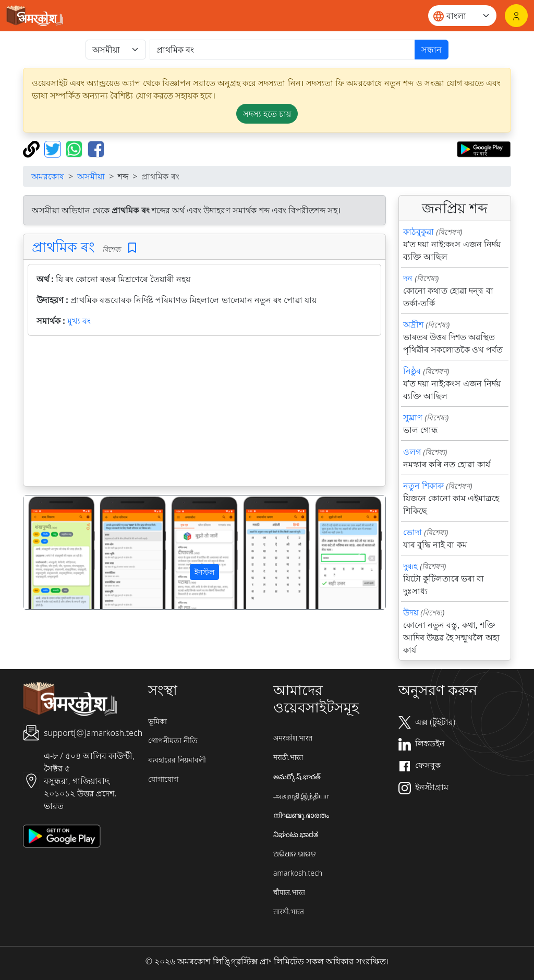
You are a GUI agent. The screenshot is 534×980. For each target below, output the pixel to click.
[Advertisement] (204, 413)
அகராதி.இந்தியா (301, 796)
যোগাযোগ (163, 779)
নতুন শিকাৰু (423, 486)
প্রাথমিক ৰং (63, 246)
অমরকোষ (48, 176)
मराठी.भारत (288, 757)
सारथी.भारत (289, 911)
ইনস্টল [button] (204, 572)
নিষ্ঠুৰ (412, 371)
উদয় (411, 612)
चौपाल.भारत (289, 892)
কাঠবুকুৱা (418, 232)
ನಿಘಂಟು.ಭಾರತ (296, 834)
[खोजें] (282, 50)
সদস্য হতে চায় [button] (267, 114)
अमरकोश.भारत (293, 738)
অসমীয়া (91, 176)
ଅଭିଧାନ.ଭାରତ (295, 854)
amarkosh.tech (298, 873)
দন (408, 278)
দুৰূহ (410, 566)
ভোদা (412, 532)
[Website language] (462, 16)
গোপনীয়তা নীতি (173, 740)
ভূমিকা (157, 721)
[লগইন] (516, 16)
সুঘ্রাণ (413, 417)
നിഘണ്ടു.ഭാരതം (301, 815)
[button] (51, 552)
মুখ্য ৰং (79, 321)
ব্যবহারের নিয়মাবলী (177, 760)
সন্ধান (432, 50)
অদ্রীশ (413, 324)
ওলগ (412, 452)
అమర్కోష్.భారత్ (297, 776)
